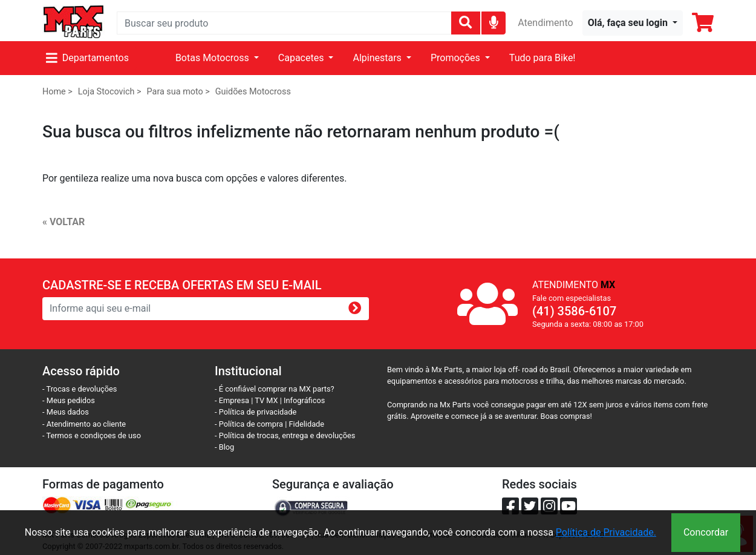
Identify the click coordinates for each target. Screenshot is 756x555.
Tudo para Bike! (543, 58)
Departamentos (87, 58)
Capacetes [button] (302, 58)
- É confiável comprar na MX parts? (275, 389)
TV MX (266, 400)
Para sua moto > (178, 92)
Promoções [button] (457, 58)
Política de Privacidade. (606, 532)
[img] (494, 22)
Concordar (706, 532)
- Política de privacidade (256, 412)
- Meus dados (66, 412)
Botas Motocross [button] (213, 58)
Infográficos (304, 400)
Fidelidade (307, 424)
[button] (633, 23)
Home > (57, 92)
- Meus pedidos (69, 400)
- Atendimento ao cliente (84, 424)
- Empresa (232, 400)
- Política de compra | (252, 424)
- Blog (224, 447)
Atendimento (545, 23)
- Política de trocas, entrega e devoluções (285, 435)
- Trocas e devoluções (80, 389)
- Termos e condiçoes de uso (92, 435)
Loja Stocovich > (110, 92)
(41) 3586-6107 (574, 311)
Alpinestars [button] (378, 58)
